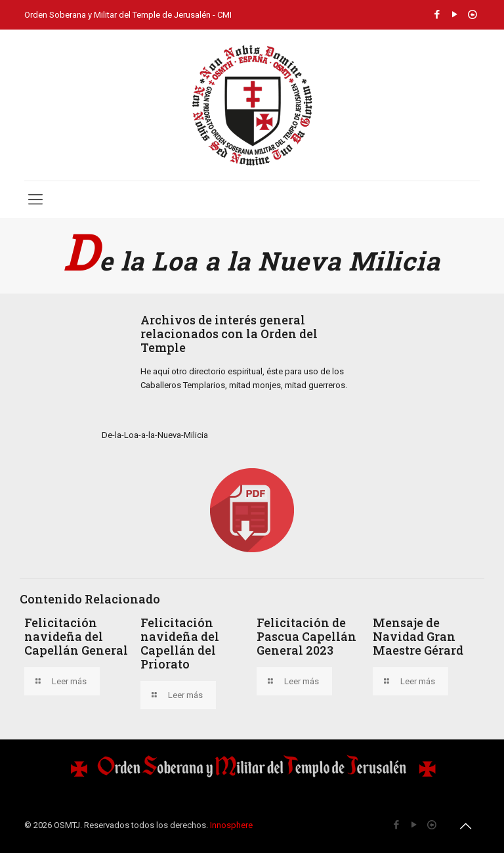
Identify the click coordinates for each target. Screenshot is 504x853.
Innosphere (231, 825)
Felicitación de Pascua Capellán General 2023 (306, 636)
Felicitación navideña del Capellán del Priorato (180, 643)
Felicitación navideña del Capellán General (76, 636)
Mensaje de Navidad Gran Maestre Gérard (418, 636)
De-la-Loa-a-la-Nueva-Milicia (155, 435)
